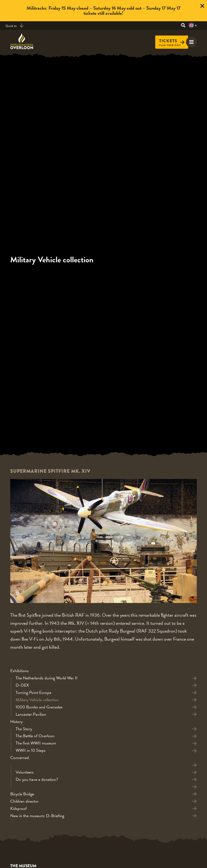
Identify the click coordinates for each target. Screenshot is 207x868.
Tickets (172, 41)
